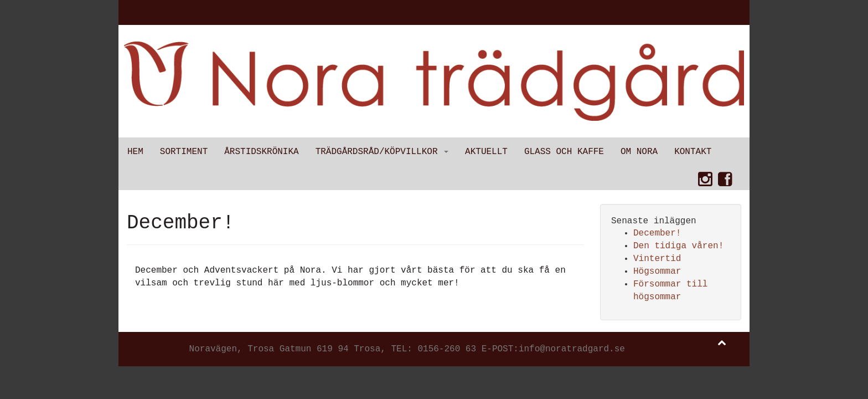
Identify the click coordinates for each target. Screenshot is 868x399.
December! (657, 233)
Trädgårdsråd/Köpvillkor (382, 152)
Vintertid (657, 259)
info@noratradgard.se (572, 349)
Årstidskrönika (261, 152)
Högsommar (657, 272)
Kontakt (693, 152)
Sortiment (184, 152)
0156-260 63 (447, 349)
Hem (135, 152)
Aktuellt (486, 152)
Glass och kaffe (564, 152)
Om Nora (639, 152)
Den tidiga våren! (678, 246)
